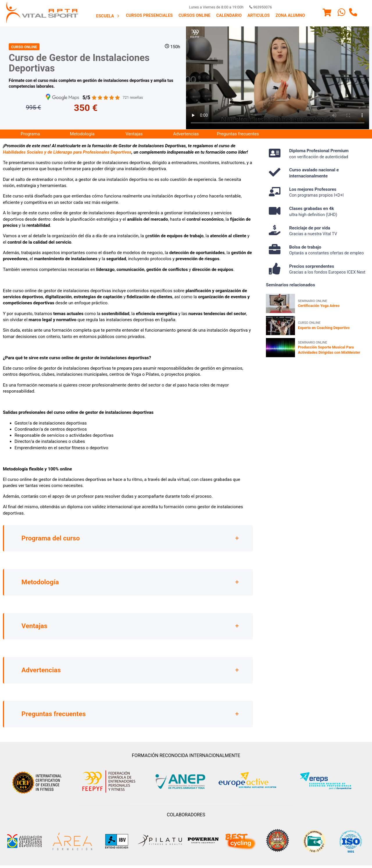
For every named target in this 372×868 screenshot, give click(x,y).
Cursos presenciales (149, 16)
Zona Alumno (290, 16)
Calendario (229, 16)
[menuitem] (108, 16)
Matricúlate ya (147, 107)
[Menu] (327, 13)
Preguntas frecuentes (238, 134)
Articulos (259, 16)
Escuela (108, 16)
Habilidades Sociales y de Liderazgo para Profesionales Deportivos (67, 152)
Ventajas (134, 134)
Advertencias (186, 134)
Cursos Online (194, 16)
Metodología (82, 134)
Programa (30, 134)
